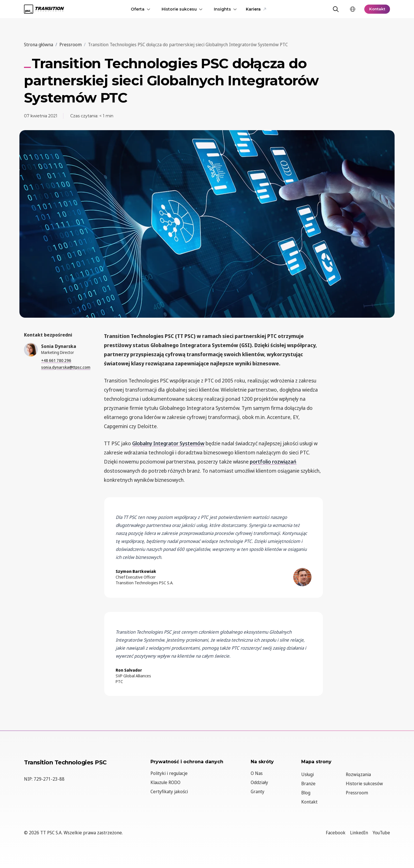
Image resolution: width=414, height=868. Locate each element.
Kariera (256, 9)
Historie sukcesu (181, 9)
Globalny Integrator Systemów (168, 443)
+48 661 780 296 (56, 360)
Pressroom (357, 793)
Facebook (336, 833)
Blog (306, 793)
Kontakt (377, 9)
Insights (225, 9)
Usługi (308, 774)
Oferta (140, 9)
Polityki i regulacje (169, 773)
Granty (258, 792)
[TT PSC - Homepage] (44, 9)
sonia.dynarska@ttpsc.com (66, 367)
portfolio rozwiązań (273, 462)
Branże (308, 784)
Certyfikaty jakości (169, 792)
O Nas (257, 773)
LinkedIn (359, 833)
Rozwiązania (358, 774)
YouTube (381, 833)
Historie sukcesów (364, 784)
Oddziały (259, 782)
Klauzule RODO (165, 782)
